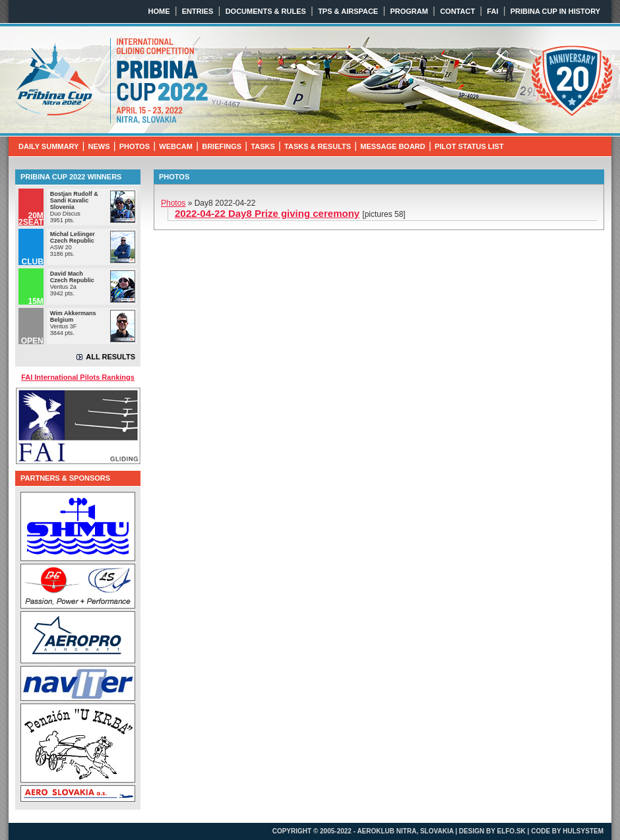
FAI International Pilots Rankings (78, 377)
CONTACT (457, 11)
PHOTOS (135, 146)
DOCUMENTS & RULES (266, 11)
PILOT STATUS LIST (469, 146)
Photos (173, 203)
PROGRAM (409, 11)
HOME (159, 11)
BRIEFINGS (222, 146)
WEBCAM (176, 146)
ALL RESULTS (110, 357)
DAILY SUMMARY (48, 146)
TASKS (263, 146)
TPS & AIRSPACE (348, 11)
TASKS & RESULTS (318, 146)
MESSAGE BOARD (392, 146)
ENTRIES (198, 11)
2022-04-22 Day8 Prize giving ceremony (267, 213)
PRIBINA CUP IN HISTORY (555, 11)
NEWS (99, 146)
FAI (492, 11)
